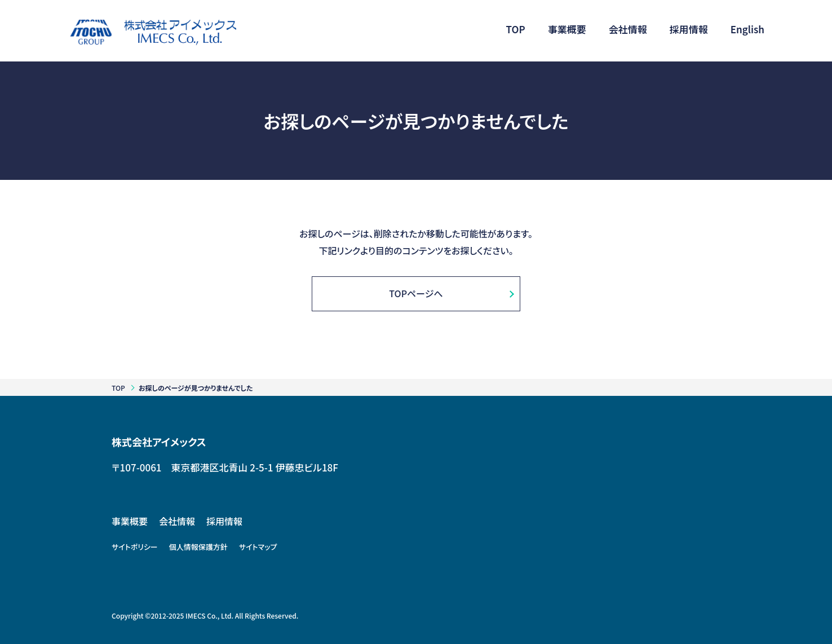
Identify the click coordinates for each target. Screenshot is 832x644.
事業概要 (130, 521)
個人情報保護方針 (198, 547)
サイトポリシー (135, 547)
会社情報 (177, 521)
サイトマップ (258, 547)
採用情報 (224, 521)
